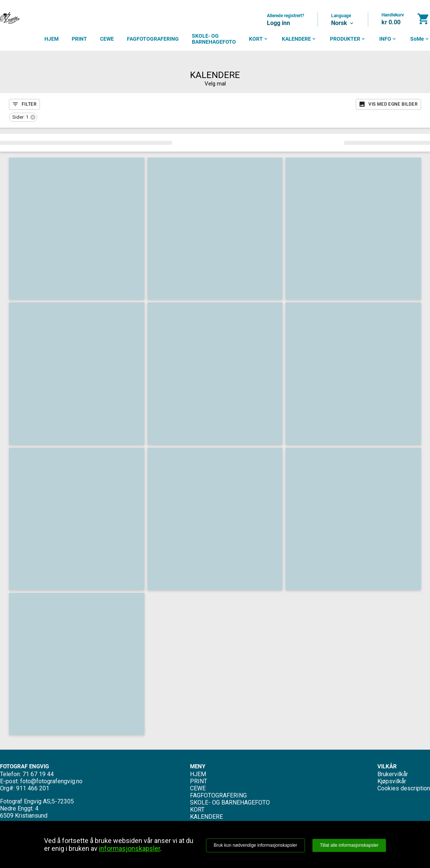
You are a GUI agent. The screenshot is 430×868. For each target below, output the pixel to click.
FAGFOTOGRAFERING (153, 39)
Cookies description (404, 788)
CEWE (107, 39)
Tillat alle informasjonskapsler (349, 845)
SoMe (420, 39)
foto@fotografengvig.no (51, 781)
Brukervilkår (393, 774)
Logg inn (278, 23)
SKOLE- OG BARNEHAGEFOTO (214, 39)
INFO (388, 39)
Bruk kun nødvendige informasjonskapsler (255, 845)
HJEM (52, 39)
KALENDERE (299, 39)
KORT (259, 39)
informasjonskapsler (130, 848)
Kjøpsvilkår (392, 781)
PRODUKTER (348, 39)
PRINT (79, 39)
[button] (23, 117)
